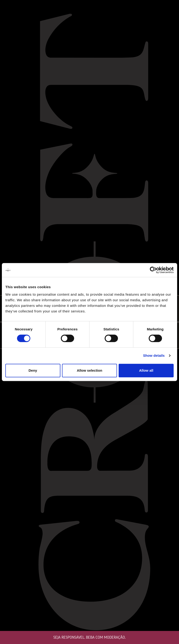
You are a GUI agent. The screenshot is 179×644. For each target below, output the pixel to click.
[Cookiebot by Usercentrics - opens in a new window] (153, 270)
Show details (154, 355)
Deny (33, 370)
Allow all (146, 370)
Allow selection (89, 370)
